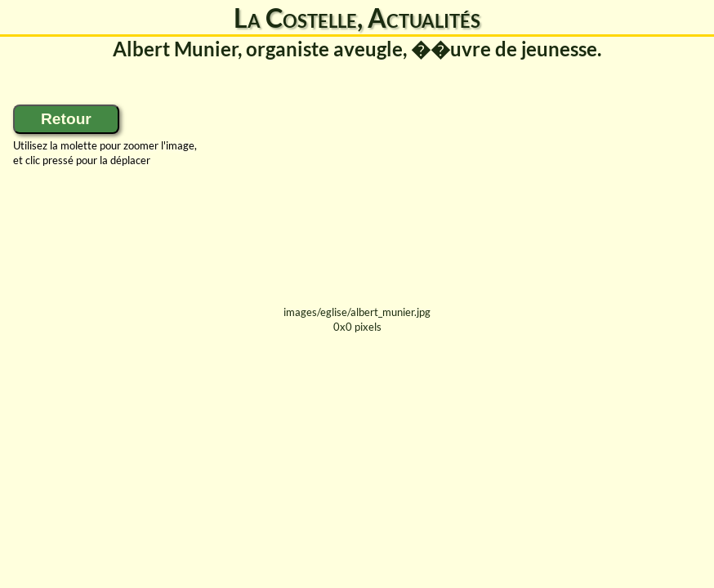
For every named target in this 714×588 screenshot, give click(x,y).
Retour (66, 119)
